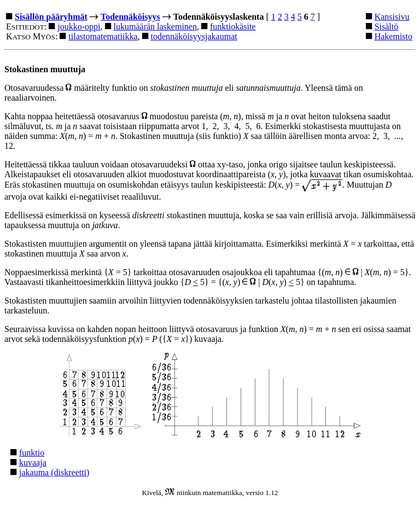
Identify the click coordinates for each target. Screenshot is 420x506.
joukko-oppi (79, 27)
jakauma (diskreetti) (54, 472)
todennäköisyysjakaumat (194, 36)
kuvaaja (33, 463)
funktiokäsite (233, 27)
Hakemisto (393, 36)
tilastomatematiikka (103, 36)
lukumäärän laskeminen (155, 27)
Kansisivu (392, 17)
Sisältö (387, 27)
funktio (32, 453)
